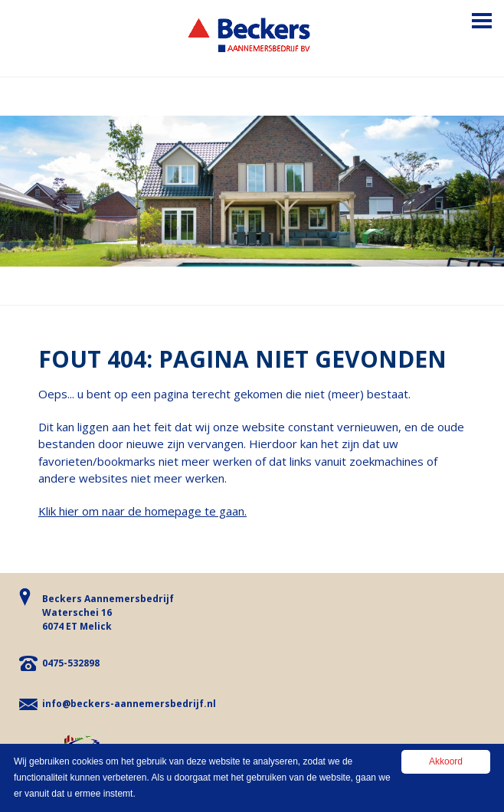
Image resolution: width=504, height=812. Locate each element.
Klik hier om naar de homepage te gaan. (142, 511)
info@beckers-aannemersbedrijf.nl (129, 704)
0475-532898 (71, 663)
